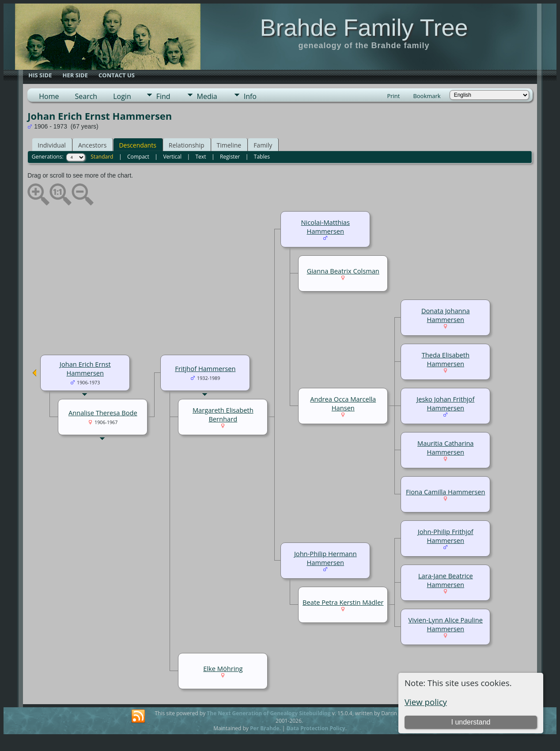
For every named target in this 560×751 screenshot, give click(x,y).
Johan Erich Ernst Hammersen (85, 368)
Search (86, 96)
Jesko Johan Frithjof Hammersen (445, 403)
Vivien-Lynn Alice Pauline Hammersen (446, 624)
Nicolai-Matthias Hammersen (325, 227)
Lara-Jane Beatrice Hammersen (446, 580)
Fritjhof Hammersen (205, 368)
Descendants (137, 145)
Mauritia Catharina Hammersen (445, 448)
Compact (138, 157)
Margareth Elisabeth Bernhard (223, 414)
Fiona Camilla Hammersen (446, 492)
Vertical (172, 157)
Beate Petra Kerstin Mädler (343, 602)
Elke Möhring (223, 668)
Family (263, 145)
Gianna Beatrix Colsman (343, 271)
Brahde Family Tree (364, 27)
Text (201, 157)
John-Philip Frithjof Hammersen (446, 536)
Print (393, 96)
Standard (102, 157)
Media (207, 96)
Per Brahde (265, 728)
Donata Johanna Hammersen (446, 315)
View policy (426, 702)
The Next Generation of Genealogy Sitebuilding (269, 713)
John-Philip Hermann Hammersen (325, 558)
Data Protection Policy (316, 728)
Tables (262, 157)
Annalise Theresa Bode (103, 413)
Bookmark (427, 96)
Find (163, 96)
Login (122, 96)
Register (230, 157)
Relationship (187, 145)
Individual (52, 145)
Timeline (229, 145)
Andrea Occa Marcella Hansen (343, 403)
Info (250, 96)
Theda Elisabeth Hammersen (446, 359)
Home (49, 96)
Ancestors (92, 145)
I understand (471, 722)
